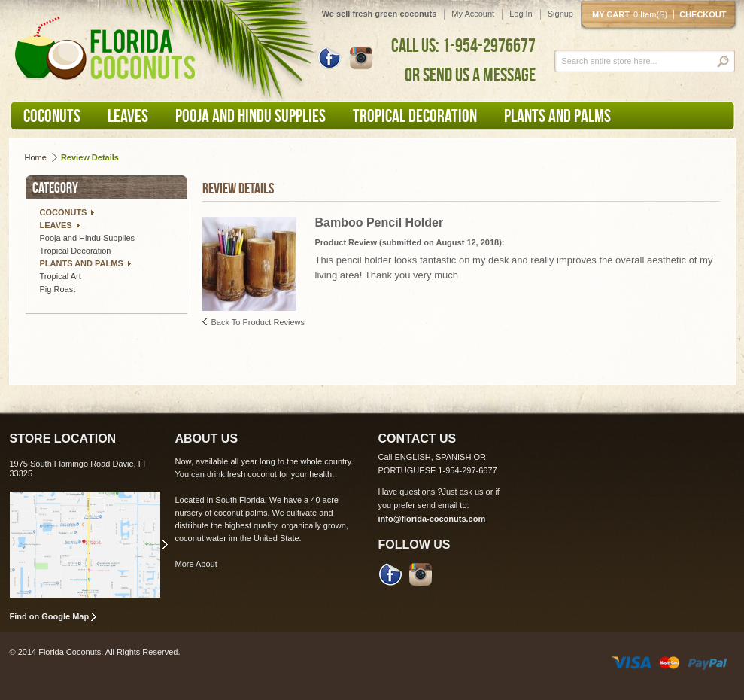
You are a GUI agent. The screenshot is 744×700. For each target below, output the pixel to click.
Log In (521, 14)
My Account (473, 14)
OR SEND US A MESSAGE (470, 75)
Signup (560, 14)
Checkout (703, 14)
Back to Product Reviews (258, 322)
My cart (633, 14)
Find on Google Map (50, 616)
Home (36, 157)
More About (196, 564)
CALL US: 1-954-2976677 (463, 45)
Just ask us (463, 492)
